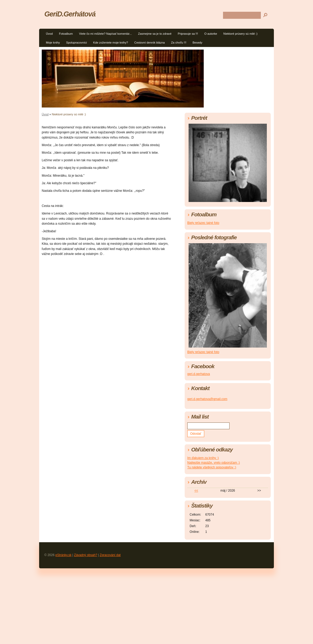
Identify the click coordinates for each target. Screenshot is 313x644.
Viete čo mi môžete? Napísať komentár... (105, 34)
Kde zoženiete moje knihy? (111, 43)
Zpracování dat (110, 555)
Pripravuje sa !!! (188, 34)
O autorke (211, 34)
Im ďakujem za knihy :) (203, 458)
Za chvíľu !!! (179, 43)
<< (196, 491)
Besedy (197, 43)
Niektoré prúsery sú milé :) (240, 34)
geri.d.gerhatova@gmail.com (207, 399)
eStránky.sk (63, 555)
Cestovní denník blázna (150, 43)
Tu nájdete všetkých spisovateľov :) (212, 467)
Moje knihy (53, 43)
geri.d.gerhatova (199, 374)
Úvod (49, 34)
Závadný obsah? (86, 555)
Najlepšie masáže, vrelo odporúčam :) (213, 463)
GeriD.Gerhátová (70, 14)
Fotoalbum (66, 34)
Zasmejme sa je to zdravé (155, 34)
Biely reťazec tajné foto (203, 223)
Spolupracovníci (76, 43)
